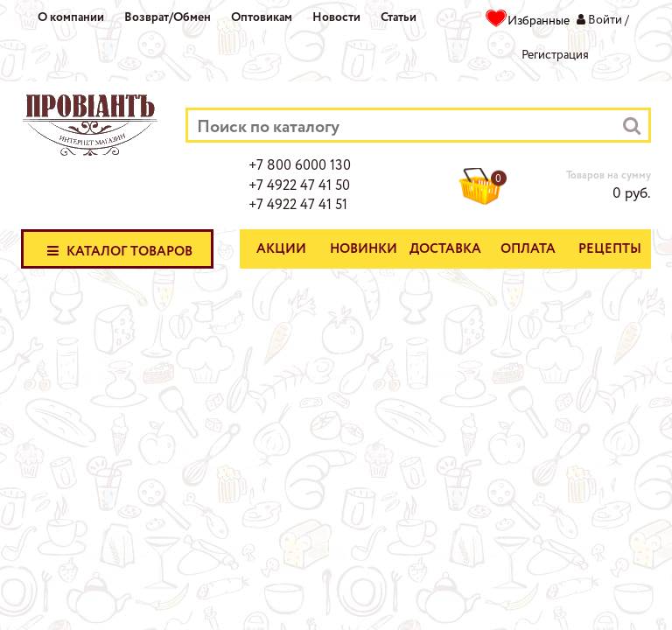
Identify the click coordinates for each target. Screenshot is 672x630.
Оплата (528, 249)
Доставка (445, 249)
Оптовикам (262, 17)
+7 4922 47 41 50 (299, 186)
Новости (336, 17)
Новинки (364, 249)
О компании (71, 17)
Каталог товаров (117, 250)
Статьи (399, 17)
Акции (281, 249)
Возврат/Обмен (168, 17)
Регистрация (555, 55)
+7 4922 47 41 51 (298, 206)
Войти (605, 20)
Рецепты (610, 249)
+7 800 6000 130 (300, 166)
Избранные (539, 21)
